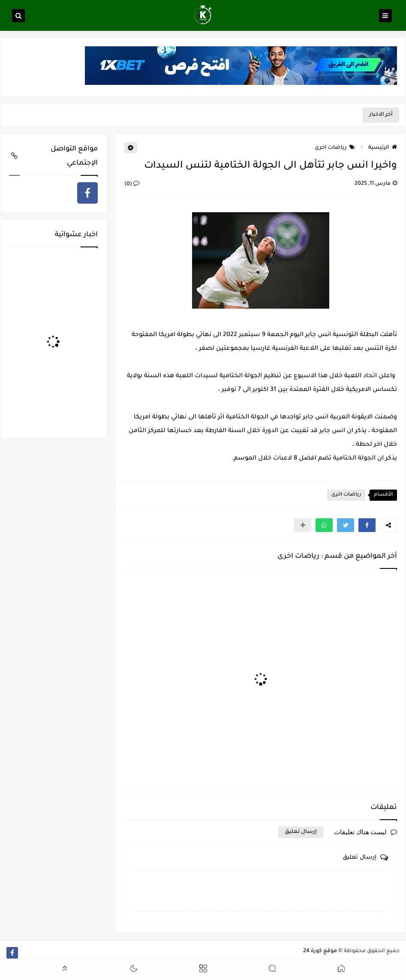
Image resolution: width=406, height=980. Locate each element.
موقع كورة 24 (320, 951)
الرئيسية (383, 148)
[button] (367, 525)
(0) (132, 184)
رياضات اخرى (335, 148)
